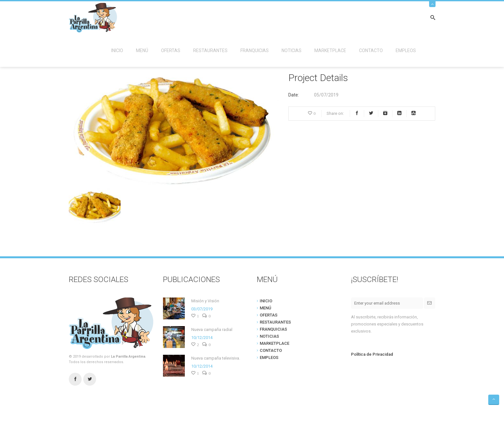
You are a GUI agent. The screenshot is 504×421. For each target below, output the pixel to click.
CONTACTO (371, 50)
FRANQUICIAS (255, 50)
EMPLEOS (406, 50)
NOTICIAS (292, 50)
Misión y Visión (205, 301)
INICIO (117, 50)
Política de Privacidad (372, 354)
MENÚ (142, 50)
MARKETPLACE (330, 50)
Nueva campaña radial (212, 329)
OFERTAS (171, 50)
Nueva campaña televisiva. (216, 358)
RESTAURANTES (210, 50)
